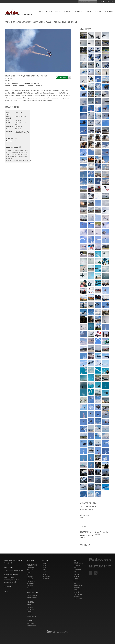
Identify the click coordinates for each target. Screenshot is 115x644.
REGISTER (110, 2)
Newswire (98, 11)
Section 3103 (78, 599)
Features (49, 11)
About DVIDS (32, 565)
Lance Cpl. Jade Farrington (25, 83)
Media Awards (31, 626)
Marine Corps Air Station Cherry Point (22, 86)
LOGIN (102, 2)
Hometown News (78, 11)
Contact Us (31, 568)
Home (41, 11)
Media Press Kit (32, 597)
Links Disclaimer (79, 563)
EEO (75, 583)
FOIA (75, 572)
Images (45, 563)
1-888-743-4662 (9, 578)
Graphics (45, 572)
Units (89, 11)
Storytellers (31, 623)
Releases (30, 607)
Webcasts (46, 579)
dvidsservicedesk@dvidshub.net (14, 570)
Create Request (32, 595)
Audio (44, 570)
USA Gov (76, 574)
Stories (67, 11)
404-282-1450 (8, 563)
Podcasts (45, 574)
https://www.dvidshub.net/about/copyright (19, 161)
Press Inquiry (109, 11)
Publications (46, 576)
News (44, 568)
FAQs (29, 574)
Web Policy (77, 581)
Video (44, 565)
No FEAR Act (77, 565)
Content (58, 11)
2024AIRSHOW (86, 532)
